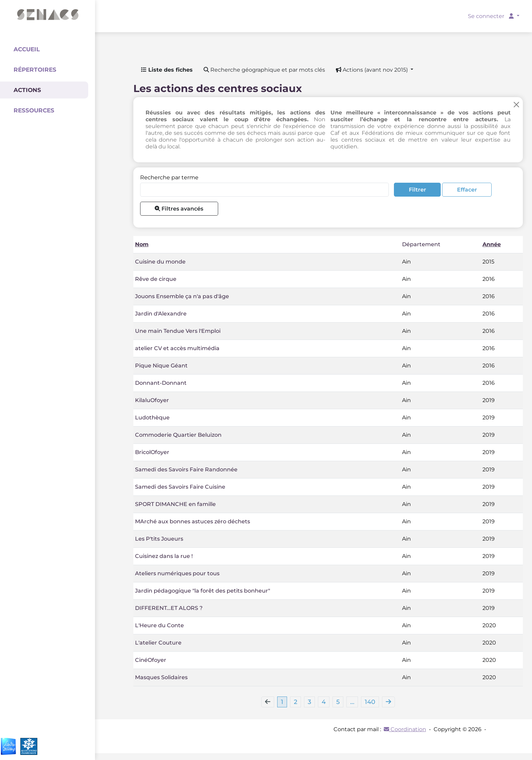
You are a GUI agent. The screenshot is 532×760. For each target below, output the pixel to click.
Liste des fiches (167, 70)
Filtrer (417, 190)
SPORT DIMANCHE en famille (175, 504)
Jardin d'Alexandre (161, 314)
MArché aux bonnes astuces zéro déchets (193, 521)
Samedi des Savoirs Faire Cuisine (180, 487)
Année (492, 244)
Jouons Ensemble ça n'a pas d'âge (182, 296)
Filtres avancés (179, 209)
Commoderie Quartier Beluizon (178, 435)
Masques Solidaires (161, 677)
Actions (27, 90)
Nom (142, 244)
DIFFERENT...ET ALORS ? (169, 608)
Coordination (405, 729)
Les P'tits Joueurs (159, 539)
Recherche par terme (169, 177)
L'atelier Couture (158, 643)
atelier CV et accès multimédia (177, 348)
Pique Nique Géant (161, 366)
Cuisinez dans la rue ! (164, 556)
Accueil (27, 49)
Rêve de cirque (156, 279)
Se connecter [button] (491, 16)
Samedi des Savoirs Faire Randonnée (186, 469)
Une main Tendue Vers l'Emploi (178, 331)
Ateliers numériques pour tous (177, 573)
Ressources (34, 110)
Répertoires (35, 70)
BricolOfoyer (152, 452)
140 (370, 702)
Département (421, 244)
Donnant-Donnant (161, 383)
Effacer (467, 190)
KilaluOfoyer (152, 400)
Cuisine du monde (160, 262)
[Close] (516, 104)
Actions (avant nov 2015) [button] (373, 70)
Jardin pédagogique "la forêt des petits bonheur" (203, 591)
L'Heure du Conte (159, 625)
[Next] (388, 702)
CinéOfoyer (151, 660)
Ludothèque (152, 418)
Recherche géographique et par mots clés (264, 70)
